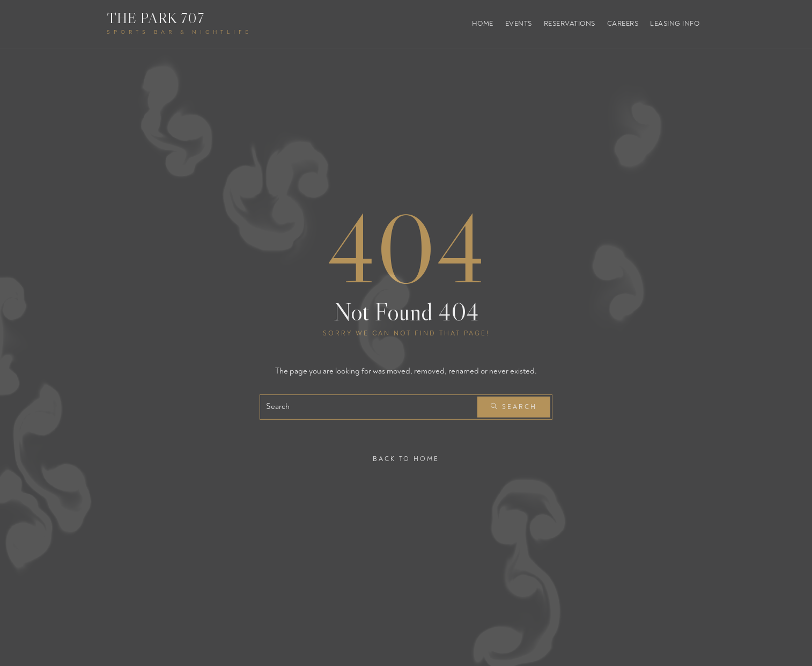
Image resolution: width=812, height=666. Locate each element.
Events (519, 24)
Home (483, 24)
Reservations (570, 24)
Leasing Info (675, 24)
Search (514, 407)
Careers (623, 24)
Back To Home (406, 459)
